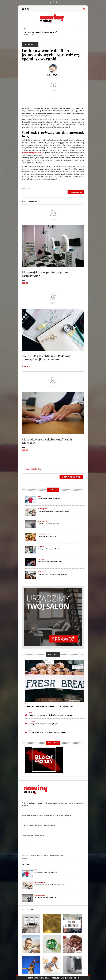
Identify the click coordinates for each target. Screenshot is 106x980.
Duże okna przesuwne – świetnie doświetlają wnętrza (51, 715)
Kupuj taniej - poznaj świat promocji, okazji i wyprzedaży (49, 706)
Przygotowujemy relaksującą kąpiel (44, 724)
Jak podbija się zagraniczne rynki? (49, 524)
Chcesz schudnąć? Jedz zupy (47, 536)
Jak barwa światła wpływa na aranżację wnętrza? (49, 732)
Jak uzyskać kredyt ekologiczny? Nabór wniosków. (47, 441)
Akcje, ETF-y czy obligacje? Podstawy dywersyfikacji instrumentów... (46, 358)
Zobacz (26, 283)
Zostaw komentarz (71, 477)
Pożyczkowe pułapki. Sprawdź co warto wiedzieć (53, 511)
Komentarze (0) (33, 469)
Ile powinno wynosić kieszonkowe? (40, 32)
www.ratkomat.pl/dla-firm (31, 153)
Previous (81, 29)
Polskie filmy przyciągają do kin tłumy (50, 561)
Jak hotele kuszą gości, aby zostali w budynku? (53, 574)
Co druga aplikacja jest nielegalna (49, 549)
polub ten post (76, 192)
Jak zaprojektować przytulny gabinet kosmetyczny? (46, 274)
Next (83, 29)
